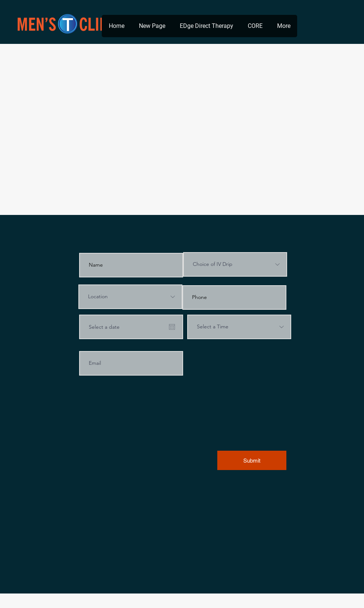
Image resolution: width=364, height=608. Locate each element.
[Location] (130, 297)
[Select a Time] (239, 327)
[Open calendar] (172, 327)
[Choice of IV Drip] (235, 264)
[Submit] (252, 460)
